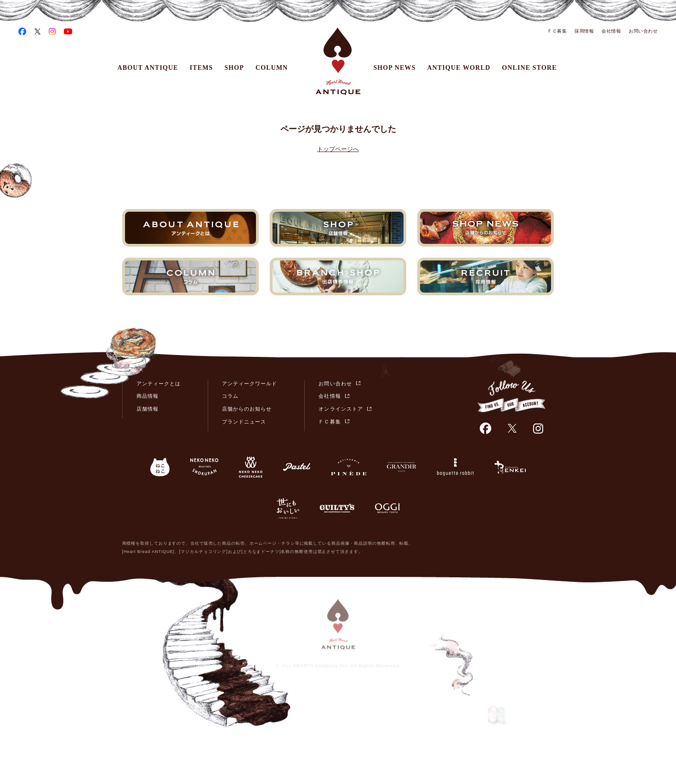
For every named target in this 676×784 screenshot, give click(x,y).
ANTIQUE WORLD (459, 68)
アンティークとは (159, 384)
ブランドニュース (244, 422)
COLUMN (272, 68)
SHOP (234, 68)
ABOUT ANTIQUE (148, 68)
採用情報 (584, 31)
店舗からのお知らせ (247, 409)
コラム (230, 396)
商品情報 (148, 396)
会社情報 (611, 31)
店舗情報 (148, 409)
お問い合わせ (643, 31)
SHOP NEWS (394, 68)
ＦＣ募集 (557, 31)
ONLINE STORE (529, 68)
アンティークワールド (250, 384)
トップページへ (338, 149)
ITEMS (202, 68)
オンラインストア (341, 409)
